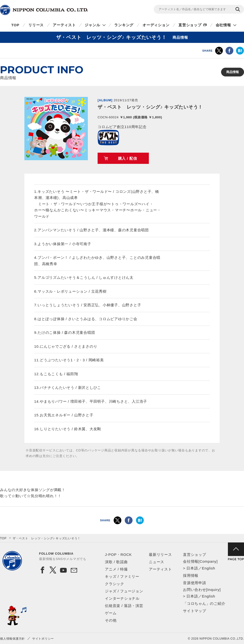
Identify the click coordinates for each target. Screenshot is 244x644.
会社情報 (223, 25)
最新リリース (160, 555)
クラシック (115, 584)
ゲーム (111, 613)
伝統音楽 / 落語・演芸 (124, 606)
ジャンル (92, 25)
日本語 (192, 568)
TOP (15, 25)
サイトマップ (195, 611)
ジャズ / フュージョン (124, 591)
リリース (36, 25)
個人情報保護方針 (12, 639)
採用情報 (191, 575)
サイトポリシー (43, 639)
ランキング (124, 25)
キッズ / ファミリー (122, 576)
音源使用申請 (195, 583)
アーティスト (64, 25)
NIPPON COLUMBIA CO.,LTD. (44, 10)
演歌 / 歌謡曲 (116, 562)
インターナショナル (122, 598)
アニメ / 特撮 (116, 569)
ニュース (157, 562)
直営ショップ (190, 25)
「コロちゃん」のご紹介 (204, 603)
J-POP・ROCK (118, 555)
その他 (111, 620)
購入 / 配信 (128, 158)
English (208, 568)
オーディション (156, 25)
